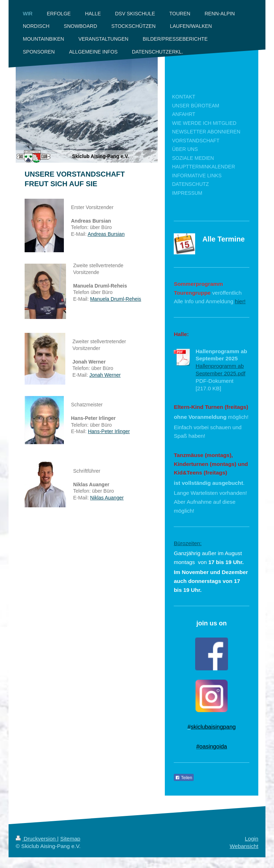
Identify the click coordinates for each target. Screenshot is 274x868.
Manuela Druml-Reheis (115, 299)
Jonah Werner (105, 375)
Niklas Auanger (107, 498)
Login (252, 839)
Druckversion (36, 839)
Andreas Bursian (106, 234)
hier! (240, 301)
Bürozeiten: (188, 543)
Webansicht (244, 846)
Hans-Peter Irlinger (109, 431)
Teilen (184, 778)
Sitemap (70, 839)
